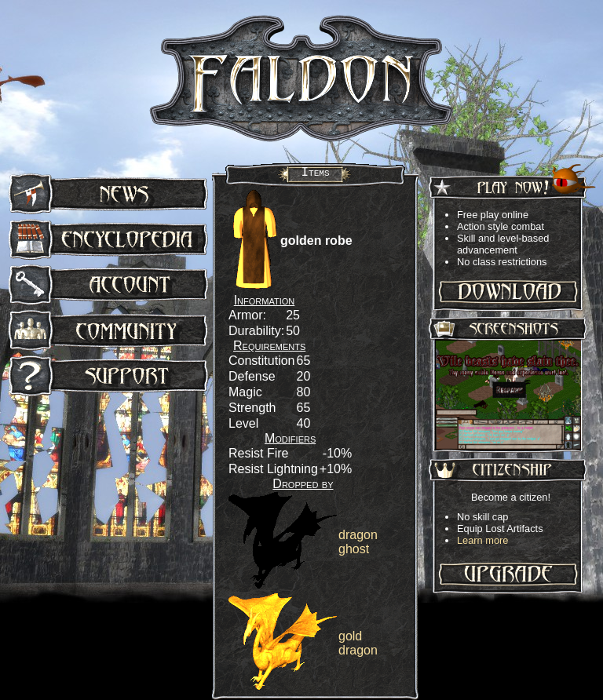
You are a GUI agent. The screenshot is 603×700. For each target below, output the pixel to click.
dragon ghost (358, 542)
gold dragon (358, 643)
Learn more (482, 540)
